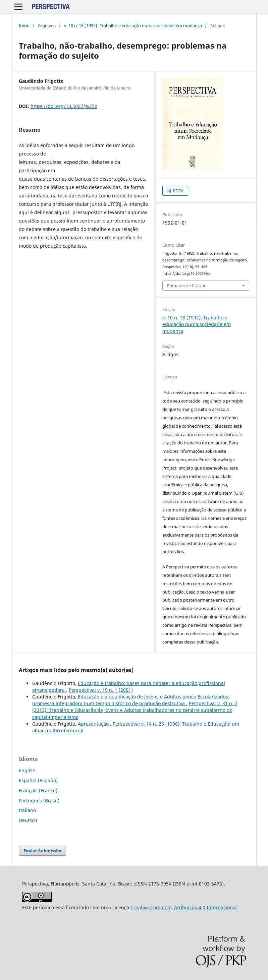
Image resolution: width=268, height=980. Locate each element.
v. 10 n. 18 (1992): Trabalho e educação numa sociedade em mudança (133, 25)
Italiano (27, 810)
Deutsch (28, 820)
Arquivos (47, 25)
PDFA (178, 191)
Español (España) (38, 780)
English (27, 770)
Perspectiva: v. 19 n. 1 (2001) (101, 690)
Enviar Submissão (42, 851)
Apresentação (94, 724)
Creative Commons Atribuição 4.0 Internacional (184, 907)
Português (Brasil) (39, 801)
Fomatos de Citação (187, 286)
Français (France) (38, 790)
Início (24, 25)
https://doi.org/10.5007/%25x (64, 106)
